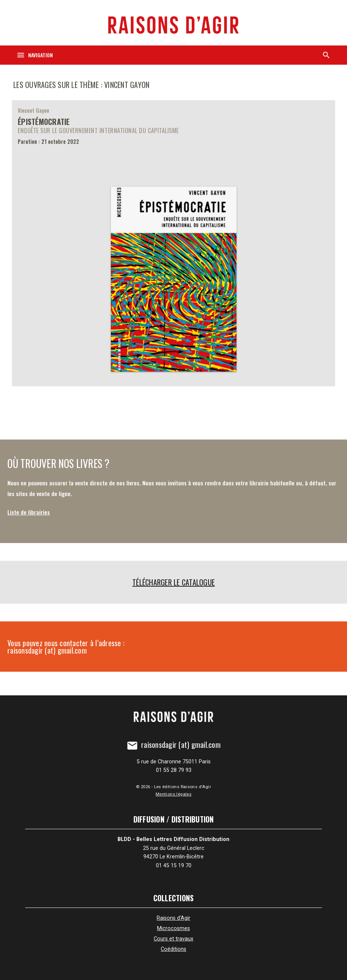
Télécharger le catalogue (173, 582)
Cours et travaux (173, 939)
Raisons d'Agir (173, 918)
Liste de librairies (29, 512)
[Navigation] (35, 55)
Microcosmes (173, 928)
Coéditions (173, 949)
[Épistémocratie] (173, 243)
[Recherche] (326, 55)
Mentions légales (173, 794)
